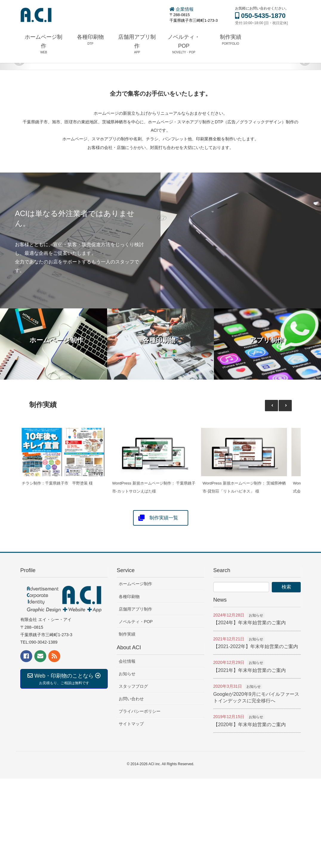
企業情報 (182, 9)
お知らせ (127, 763)
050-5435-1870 (260, 16)
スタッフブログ (133, 776)
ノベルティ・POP (136, 711)
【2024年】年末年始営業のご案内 (250, 712)
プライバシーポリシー (140, 801)
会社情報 (127, 750)
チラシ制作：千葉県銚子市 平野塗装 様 (57, 573)
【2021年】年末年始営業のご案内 (250, 760)
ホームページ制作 (135, 673)
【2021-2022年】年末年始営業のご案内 (256, 736)
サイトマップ (131, 813)
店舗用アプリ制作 (135, 698)
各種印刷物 (129, 686)
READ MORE (279, 131)
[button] (285, 495)
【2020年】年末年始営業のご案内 (250, 814)
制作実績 (127, 723)
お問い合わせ (131, 788)
